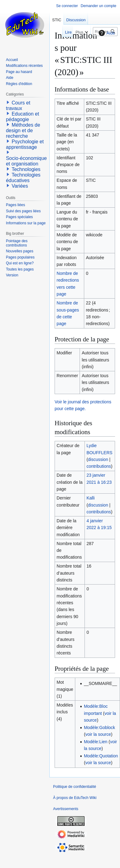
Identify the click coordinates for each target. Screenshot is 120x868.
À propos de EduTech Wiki (75, 798)
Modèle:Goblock (99, 727)
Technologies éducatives (23, 178)
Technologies (26, 169)
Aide (106, 33)
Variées (20, 186)
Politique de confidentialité (74, 787)
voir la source (98, 734)
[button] (8, 102)
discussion (98, 459)
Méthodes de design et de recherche (23, 130)
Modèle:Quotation (101, 756)
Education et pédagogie (22, 117)
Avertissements (66, 809)
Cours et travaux (18, 106)
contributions (99, 466)
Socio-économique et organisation (26, 161)
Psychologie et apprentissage (25, 144)
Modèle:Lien (96, 742)
